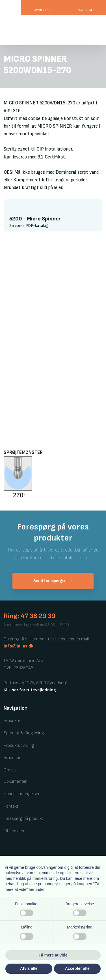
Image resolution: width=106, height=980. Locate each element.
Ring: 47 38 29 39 (30, 616)
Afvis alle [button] (29, 968)
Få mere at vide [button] (53, 955)
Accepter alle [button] (77, 968)
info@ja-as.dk (19, 646)
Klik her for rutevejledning (30, 690)
